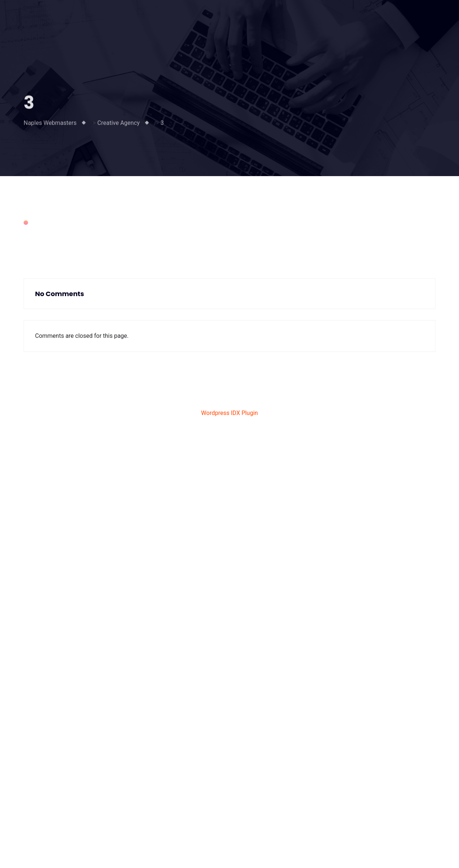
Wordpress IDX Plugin (229, 413)
